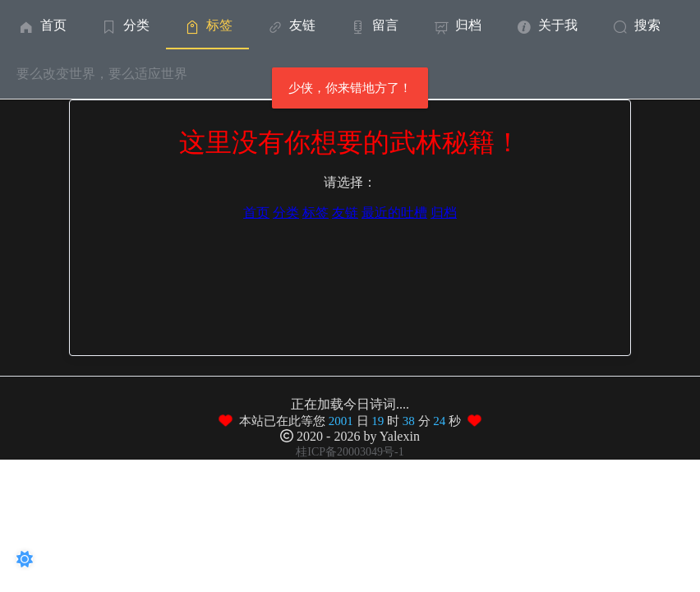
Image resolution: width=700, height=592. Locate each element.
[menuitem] (41, 25)
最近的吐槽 (394, 213)
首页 (41, 25)
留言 (373, 25)
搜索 (636, 25)
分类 (124, 25)
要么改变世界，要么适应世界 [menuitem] (102, 74)
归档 (456, 25)
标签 (207, 25)
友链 (290, 25)
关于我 (546, 25)
